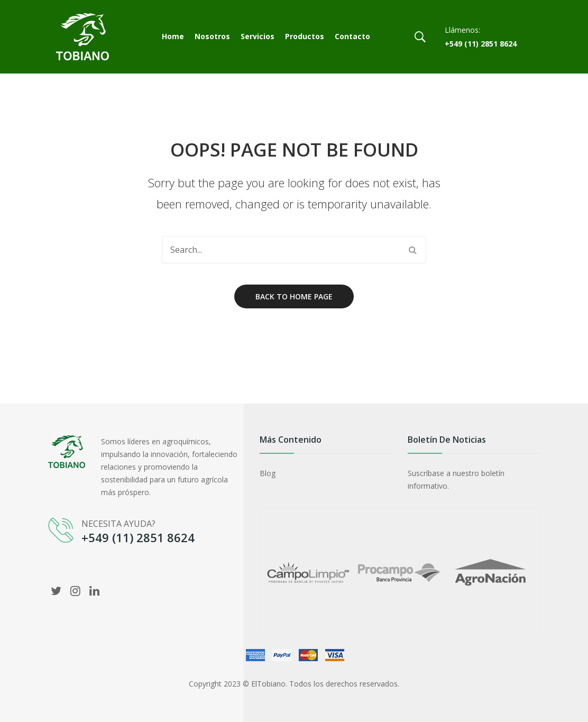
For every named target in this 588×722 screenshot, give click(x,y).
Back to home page (294, 296)
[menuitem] (173, 37)
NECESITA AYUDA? (118, 524)
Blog (268, 473)
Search (412, 250)
